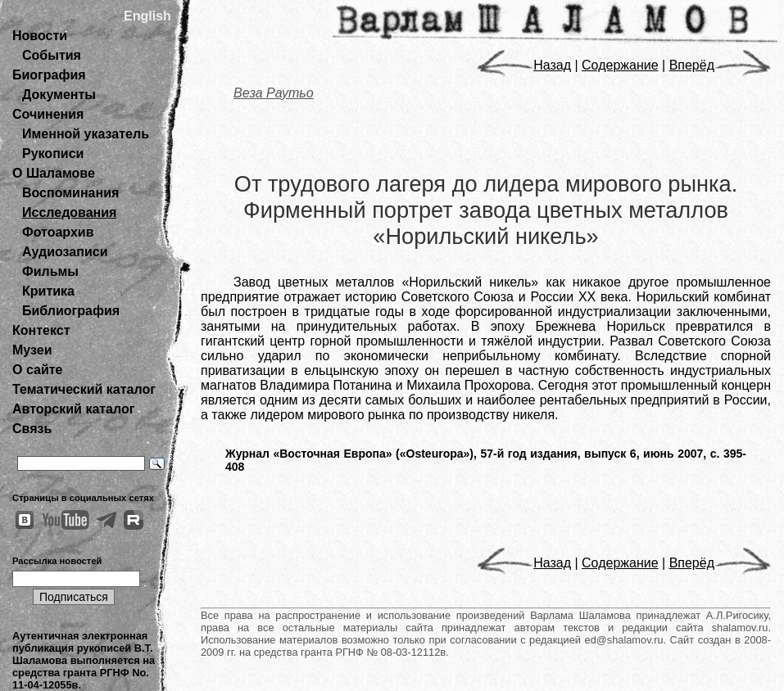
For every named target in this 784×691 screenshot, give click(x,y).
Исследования (69, 212)
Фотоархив (58, 232)
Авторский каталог (73, 409)
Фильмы (50, 271)
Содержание (620, 65)
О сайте (37, 370)
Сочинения (48, 114)
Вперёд (720, 65)
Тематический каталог (84, 389)
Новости (40, 36)
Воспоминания (70, 193)
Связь (32, 429)
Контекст (41, 330)
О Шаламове (54, 173)
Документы (59, 95)
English (147, 16)
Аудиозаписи (65, 252)
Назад (524, 65)
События (52, 55)
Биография (49, 75)
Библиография (71, 311)
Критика (48, 291)
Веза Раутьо (274, 93)
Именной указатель (86, 134)
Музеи (32, 350)
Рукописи (53, 154)
